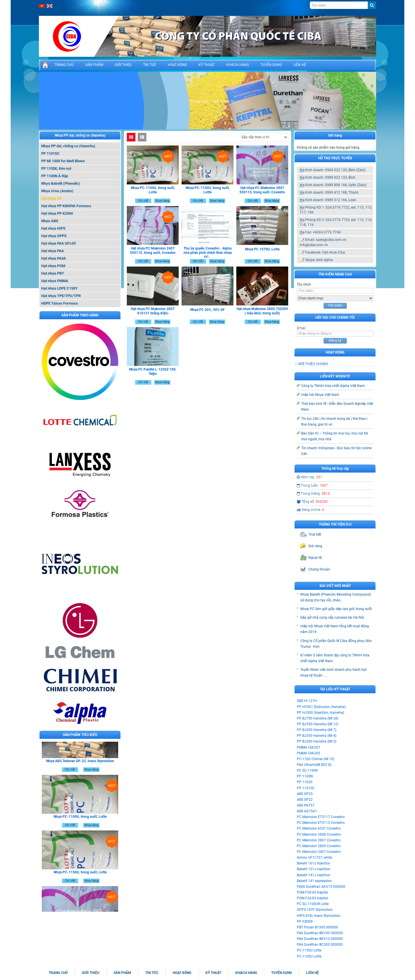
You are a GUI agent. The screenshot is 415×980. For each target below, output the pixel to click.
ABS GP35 (305, 794)
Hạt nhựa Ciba (334, 252)
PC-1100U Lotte (309, 956)
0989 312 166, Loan (341, 200)
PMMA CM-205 (309, 753)
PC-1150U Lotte (309, 950)
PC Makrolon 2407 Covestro (319, 852)
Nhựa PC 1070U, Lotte (262, 249)
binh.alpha (325, 260)
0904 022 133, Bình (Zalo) (345, 170)
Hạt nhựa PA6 (52, 251)
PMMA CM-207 (309, 747)
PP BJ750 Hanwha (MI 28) (318, 718)
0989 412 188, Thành (342, 192)
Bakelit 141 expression (314, 881)
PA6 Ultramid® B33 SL (314, 765)
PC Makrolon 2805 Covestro (319, 846)
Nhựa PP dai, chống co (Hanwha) (80, 135)
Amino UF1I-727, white (314, 858)
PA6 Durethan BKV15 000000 (320, 939)
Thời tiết (315, 535)
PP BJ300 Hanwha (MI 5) (317, 741)
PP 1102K (305, 782)
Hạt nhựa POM (53, 266)
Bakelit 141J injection (314, 875)
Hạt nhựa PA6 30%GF (59, 243)
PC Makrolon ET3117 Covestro (321, 817)
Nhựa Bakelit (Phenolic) (61, 183)
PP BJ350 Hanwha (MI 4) (317, 736)
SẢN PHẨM (94, 65)
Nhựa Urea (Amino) (57, 191)
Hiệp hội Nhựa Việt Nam (320, 395)
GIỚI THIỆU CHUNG (313, 364)
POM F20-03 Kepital (312, 898)
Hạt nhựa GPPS (54, 236)
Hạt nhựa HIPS (53, 228)
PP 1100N (305, 776)
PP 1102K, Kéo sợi (56, 168)
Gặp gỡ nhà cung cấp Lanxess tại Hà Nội (332, 618)
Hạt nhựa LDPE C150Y (59, 288)
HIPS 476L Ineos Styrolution (319, 916)
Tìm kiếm (335, 305)
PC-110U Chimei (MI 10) (316, 759)
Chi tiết (70, 776)
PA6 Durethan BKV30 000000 (320, 933)
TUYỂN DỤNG (271, 65)
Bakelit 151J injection (314, 869)
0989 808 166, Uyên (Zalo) (346, 185)
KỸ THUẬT (207, 65)
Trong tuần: (312, 486)
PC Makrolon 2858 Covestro (319, 834)
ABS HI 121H (307, 701)
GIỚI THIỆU (123, 65)
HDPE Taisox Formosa (60, 303)
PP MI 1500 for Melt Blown (63, 161)
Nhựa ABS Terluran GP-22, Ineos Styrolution (80, 768)
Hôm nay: (310, 477)
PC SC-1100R (307, 771)
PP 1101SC (50, 153)
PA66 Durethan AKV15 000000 (321, 887)
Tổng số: (312, 502)
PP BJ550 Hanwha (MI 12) (318, 724)
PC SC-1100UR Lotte (313, 904)
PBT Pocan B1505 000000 (317, 927)
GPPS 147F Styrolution (315, 910)
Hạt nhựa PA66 (53, 258)
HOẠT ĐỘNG (177, 65)
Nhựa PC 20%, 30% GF (207, 310)
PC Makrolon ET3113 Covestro (321, 823)
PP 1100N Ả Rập (55, 176)
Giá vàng (315, 546)
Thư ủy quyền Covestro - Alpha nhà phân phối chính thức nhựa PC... (208, 253)
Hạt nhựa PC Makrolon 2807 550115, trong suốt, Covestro (262, 190)
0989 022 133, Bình (340, 178)
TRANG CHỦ (64, 65)
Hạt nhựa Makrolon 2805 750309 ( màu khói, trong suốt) (262, 311)
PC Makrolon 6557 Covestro (319, 828)
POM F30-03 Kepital (312, 892)
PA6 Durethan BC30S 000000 (320, 945)
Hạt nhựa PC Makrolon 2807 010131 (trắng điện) (153, 311)
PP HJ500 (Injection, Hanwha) (320, 713)
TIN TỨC (150, 65)
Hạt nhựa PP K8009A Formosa (66, 206)
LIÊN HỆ (300, 65)
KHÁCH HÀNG (238, 65)
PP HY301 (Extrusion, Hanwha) (321, 707)
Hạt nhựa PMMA (55, 281)
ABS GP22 (305, 800)
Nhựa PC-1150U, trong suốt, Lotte (80, 879)
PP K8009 (305, 922)
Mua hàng (92, 776)
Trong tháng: (313, 494)
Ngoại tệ (315, 558)
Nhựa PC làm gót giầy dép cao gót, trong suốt (336, 609)
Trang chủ (199, 102)
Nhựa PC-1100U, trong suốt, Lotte (80, 824)
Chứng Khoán (319, 569)
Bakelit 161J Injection (314, 863)
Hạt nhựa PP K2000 (57, 213)
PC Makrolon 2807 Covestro (319, 840)
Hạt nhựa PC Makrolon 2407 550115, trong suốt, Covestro (153, 251)
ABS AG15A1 (307, 811)
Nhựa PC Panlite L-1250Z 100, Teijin (153, 372)
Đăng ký (335, 341)
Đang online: (310, 510)
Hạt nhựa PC (52, 198)
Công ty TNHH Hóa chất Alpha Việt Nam (333, 386)
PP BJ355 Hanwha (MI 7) (317, 730)
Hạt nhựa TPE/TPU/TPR (61, 296)
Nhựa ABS (50, 221)
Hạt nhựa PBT (53, 273)
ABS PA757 (306, 805)
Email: (302, 328)
